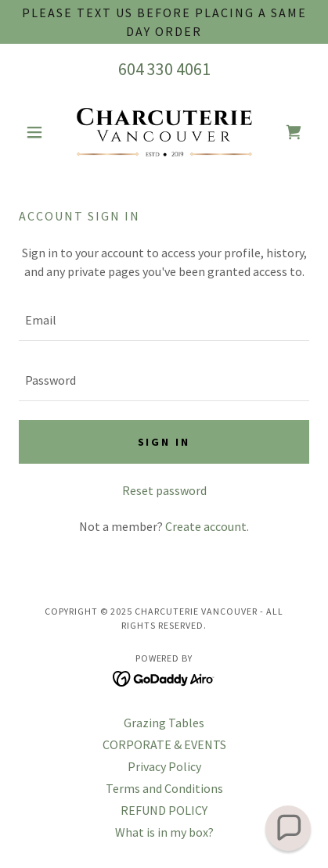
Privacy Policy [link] (164, 766)
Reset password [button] (164, 490)
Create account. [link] (207, 526)
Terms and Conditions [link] (164, 788)
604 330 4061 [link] (164, 69)
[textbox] (164, 320)
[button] (41, 132)
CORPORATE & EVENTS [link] (164, 744)
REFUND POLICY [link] (164, 810)
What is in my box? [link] (164, 832)
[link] (164, 132)
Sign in (164, 442)
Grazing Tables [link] (164, 723)
